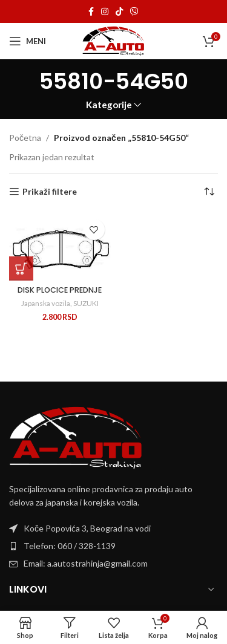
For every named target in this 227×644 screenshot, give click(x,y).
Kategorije (109, 105)
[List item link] (113, 546)
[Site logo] (113, 40)
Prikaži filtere (50, 192)
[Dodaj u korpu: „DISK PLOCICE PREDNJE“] (21, 268)
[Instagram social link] (105, 12)
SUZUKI (86, 303)
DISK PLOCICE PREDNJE (60, 290)
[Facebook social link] (91, 12)
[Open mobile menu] (28, 41)
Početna (25, 138)
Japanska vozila (46, 303)
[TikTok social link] (119, 12)
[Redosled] (209, 192)
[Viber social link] (134, 12)
